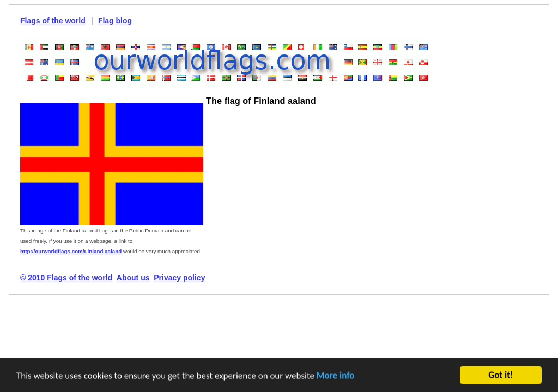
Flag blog (115, 21)
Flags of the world (53, 21)
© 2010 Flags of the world (66, 278)
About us (133, 278)
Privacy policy (179, 278)
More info (336, 376)
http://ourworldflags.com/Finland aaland (71, 251)
